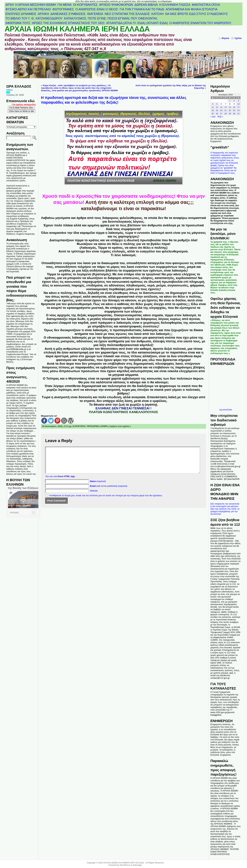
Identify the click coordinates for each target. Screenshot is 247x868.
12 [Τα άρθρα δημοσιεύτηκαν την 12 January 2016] (217, 107)
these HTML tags (66, 481)
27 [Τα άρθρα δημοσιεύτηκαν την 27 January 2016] (221, 114)
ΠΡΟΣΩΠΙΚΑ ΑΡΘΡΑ (97, 426)
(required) (98, 486)
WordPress (125, 865)
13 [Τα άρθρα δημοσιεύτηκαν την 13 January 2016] (221, 107)
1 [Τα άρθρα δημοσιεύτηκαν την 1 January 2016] (230, 101)
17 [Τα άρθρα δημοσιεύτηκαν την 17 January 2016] (238, 107)
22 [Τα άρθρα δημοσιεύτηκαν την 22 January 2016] (230, 110)
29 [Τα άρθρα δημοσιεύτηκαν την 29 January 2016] (230, 114)
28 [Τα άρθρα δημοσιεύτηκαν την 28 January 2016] (226, 114)
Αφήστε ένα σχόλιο (120, 426)
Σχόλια (238, 38)
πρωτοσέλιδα (226, 410)
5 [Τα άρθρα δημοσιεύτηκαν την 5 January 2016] (217, 104)
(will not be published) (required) (109, 491)
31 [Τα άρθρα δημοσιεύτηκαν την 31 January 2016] (238, 114)
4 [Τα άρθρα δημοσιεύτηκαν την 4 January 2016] (213, 104)
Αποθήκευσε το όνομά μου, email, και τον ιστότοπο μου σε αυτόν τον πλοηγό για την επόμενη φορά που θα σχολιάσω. (106, 501)
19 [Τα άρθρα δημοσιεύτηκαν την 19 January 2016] (217, 110)
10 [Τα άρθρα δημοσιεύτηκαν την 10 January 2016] (238, 104)
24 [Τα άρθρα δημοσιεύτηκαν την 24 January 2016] (238, 110)
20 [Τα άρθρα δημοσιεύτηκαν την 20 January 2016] (221, 110)
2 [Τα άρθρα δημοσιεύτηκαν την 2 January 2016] (234, 101)
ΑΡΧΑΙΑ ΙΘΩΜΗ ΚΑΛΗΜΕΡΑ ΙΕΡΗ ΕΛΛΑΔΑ (77, 29)
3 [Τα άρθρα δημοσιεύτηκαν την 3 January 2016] (238, 101)
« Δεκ (213, 117)
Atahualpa (137, 865)
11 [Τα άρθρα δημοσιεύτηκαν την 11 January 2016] (213, 107)
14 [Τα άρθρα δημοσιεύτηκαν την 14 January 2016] (226, 107)
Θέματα (225, 38)
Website (94, 496)
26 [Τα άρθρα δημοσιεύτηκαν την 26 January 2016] (217, 114)
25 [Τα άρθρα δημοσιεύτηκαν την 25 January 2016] (213, 114)
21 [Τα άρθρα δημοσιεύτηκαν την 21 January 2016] (226, 110)
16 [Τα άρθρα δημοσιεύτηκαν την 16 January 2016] (234, 107)
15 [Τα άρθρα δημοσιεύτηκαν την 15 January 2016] (230, 107)
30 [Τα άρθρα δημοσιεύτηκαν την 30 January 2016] (234, 114)
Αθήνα (9, 90)
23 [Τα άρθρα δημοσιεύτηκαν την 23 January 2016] (234, 110)
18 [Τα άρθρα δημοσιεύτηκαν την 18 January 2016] (213, 110)
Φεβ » (220, 117)
